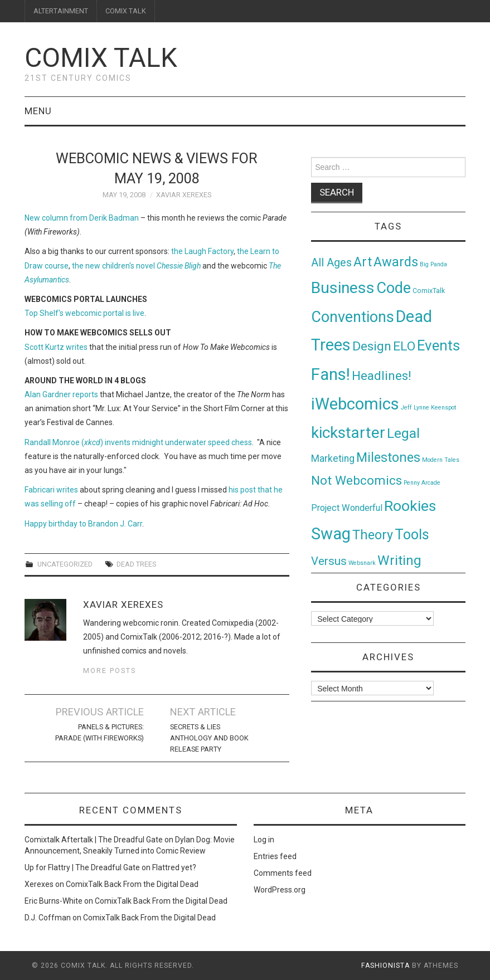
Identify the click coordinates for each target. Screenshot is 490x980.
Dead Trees (136, 564)
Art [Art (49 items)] (363, 262)
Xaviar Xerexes (184, 195)
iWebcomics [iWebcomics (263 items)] (355, 404)
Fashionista (385, 966)
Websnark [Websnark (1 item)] (362, 563)
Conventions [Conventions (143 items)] (353, 317)
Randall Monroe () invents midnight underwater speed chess (138, 442)
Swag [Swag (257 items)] (331, 534)
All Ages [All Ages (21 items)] (331, 263)
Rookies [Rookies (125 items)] (410, 506)
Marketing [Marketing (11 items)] (333, 459)
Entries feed (275, 856)
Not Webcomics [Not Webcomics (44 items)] (356, 481)
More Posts (110, 671)
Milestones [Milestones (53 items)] (388, 457)
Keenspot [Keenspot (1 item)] (443, 408)
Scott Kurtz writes (56, 347)
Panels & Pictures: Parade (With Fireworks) (100, 732)
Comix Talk (101, 58)
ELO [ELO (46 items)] (404, 346)
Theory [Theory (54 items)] (373, 535)
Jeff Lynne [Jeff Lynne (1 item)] (415, 408)
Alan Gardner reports (61, 394)
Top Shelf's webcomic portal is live (84, 313)
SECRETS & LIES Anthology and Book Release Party (209, 738)
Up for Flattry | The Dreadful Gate (82, 867)
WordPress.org (280, 890)
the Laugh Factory (202, 251)
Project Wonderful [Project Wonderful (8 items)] (347, 508)
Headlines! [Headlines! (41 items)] (382, 376)
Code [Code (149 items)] (394, 288)
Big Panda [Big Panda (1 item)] (433, 264)
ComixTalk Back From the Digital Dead (132, 884)
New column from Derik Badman (82, 218)
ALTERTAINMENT (61, 11)
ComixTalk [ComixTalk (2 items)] (429, 291)
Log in (264, 840)
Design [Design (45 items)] (372, 346)
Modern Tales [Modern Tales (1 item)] (441, 460)
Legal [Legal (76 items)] (403, 433)
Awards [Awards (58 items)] (396, 262)
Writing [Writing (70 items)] (399, 560)
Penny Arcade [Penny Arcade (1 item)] (422, 483)
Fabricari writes (51, 490)
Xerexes (39, 884)
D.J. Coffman (48, 918)
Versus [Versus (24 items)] (329, 561)
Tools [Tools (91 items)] (412, 535)
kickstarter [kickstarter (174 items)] (348, 433)
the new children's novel (136, 266)
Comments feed (283, 873)
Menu (38, 111)
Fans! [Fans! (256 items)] (331, 374)
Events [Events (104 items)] (438, 345)
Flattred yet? (174, 867)
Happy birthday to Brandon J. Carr (83, 524)
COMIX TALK (126, 11)
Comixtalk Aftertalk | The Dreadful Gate (94, 840)
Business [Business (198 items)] (343, 288)
